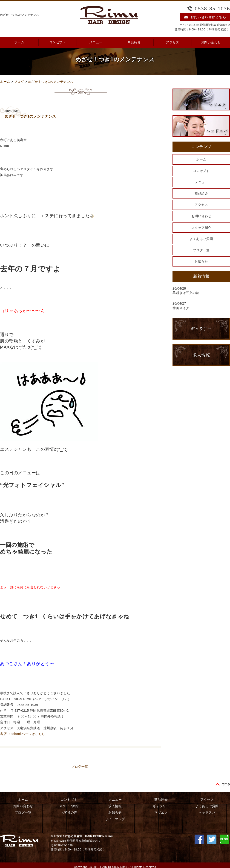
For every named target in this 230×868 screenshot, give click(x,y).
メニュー (96, 42)
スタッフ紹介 (201, 228)
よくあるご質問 (201, 239)
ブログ (19, 82)
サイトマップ (115, 819)
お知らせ (201, 261)
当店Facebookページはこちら (23, 734)
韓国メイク (181, 308)
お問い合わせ (201, 216)
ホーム (5, 82)
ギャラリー (161, 806)
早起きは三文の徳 (186, 293)
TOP (226, 785)
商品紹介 (134, 42)
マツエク (161, 812)
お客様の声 (69, 812)
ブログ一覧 (80, 767)
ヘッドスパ (207, 812)
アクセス (172, 42)
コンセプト (58, 42)
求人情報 (115, 806)
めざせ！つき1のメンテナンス (51, 82)
